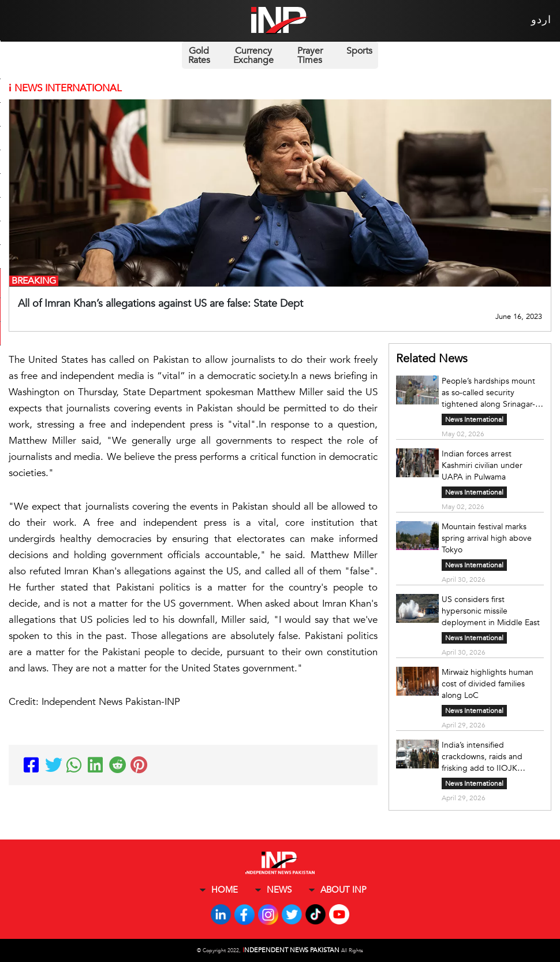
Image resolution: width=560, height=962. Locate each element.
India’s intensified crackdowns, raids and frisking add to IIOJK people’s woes (482, 757)
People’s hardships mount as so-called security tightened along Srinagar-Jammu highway (488, 393)
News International (474, 419)
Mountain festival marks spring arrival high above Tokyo (487, 538)
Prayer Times (310, 55)
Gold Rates (199, 55)
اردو (541, 20)
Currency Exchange (253, 55)
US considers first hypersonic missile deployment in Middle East (491, 611)
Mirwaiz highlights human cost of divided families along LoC (488, 684)
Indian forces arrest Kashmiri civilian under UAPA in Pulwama (482, 465)
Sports (359, 51)
